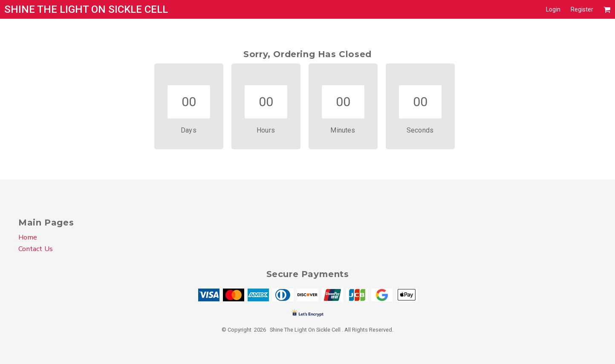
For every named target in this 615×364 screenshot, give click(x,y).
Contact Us (36, 249)
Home (28, 237)
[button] (607, 10)
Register (582, 9)
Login (553, 9)
